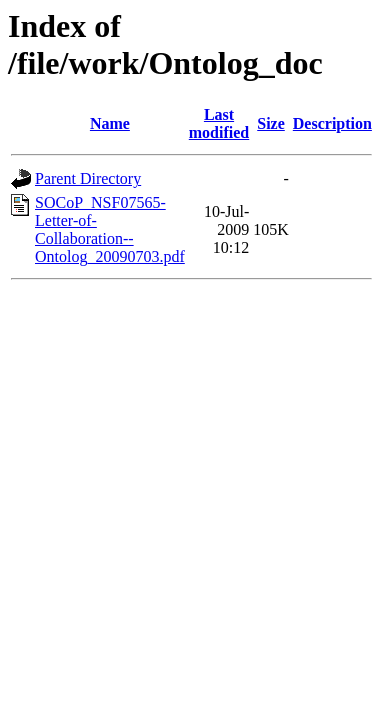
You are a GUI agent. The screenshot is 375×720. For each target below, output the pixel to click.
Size (271, 123)
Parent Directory (88, 178)
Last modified (219, 123)
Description (332, 123)
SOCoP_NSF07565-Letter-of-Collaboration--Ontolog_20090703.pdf (110, 229)
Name (110, 123)
